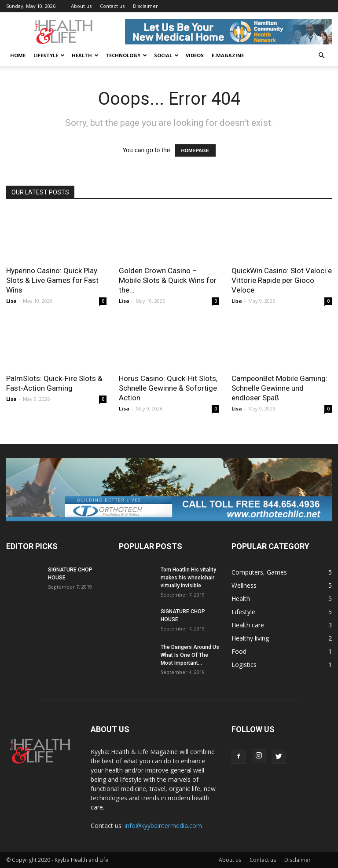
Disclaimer (145, 6)
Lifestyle (49, 55)
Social (166, 55)
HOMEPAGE (195, 150)
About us (81, 6)
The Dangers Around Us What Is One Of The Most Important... (190, 655)
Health (85, 55)
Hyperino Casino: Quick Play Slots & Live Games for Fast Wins (52, 280)
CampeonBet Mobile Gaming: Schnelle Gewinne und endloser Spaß (279, 388)
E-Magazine (228, 55)
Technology (126, 55)
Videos (195, 55)
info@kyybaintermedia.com (163, 826)
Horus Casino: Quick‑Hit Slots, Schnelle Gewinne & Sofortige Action (168, 388)
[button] (321, 56)
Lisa (11, 301)
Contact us (112, 6)
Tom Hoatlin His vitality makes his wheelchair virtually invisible (188, 578)
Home (18, 55)
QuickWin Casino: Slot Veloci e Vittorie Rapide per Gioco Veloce (282, 280)
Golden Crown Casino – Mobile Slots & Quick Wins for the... (168, 280)
